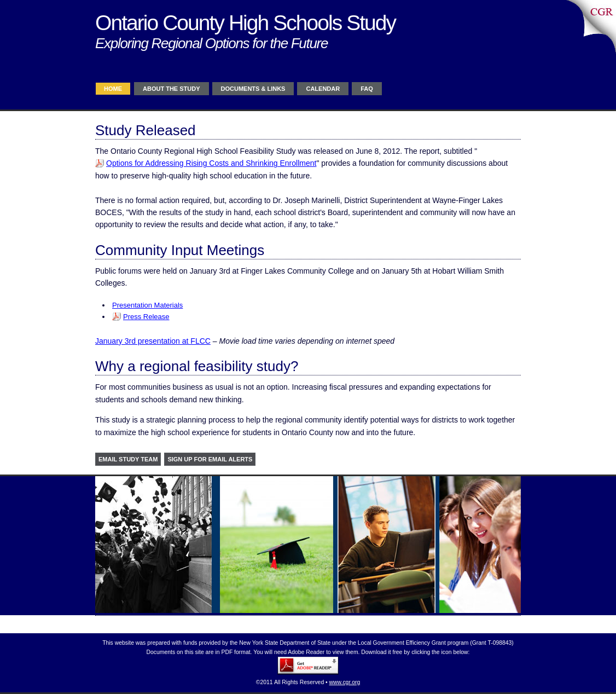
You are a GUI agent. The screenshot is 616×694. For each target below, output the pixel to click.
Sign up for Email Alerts (210, 459)
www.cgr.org (345, 682)
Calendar (323, 89)
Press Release (146, 317)
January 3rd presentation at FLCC (153, 341)
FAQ (367, 89)
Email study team (128, 459)
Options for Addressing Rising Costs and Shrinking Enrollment (211, 163)
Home (113, 89)
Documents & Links (253, 89)
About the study (172, 89)
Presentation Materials (147, 305)
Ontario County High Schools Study (245, 23)
